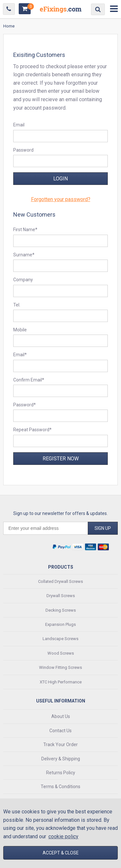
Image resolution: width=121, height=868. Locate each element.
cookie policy (63, 836)
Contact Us (60, 731)
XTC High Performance (61, 682)
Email (19, 125)
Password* (25, 405)
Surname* (24, 255)
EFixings (61, 11)
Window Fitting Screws (60, 667)
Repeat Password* (32, 430)
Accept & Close (61, 853)
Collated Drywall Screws (60, 581)
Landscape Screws (60, 639)
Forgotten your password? (61, 199)
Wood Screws (61, 653)
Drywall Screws (61, 596)
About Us (61, 716)
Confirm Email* (29, 380)
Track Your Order (60, 745)
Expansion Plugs (60, 624)
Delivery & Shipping (61, 759)
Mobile (20, 330)
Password (23, 150)
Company (23, 280)
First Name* (25, 230)
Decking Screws (61, 610)
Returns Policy (61, 773)
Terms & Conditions (60, 787)
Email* (20, 355)
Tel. (17, 305)
